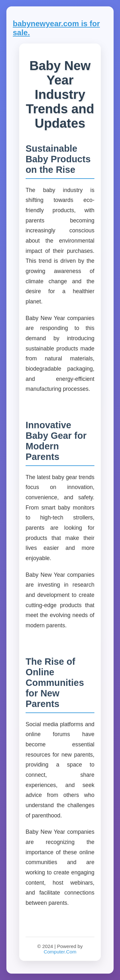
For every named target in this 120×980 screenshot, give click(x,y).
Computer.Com (60, 952)
